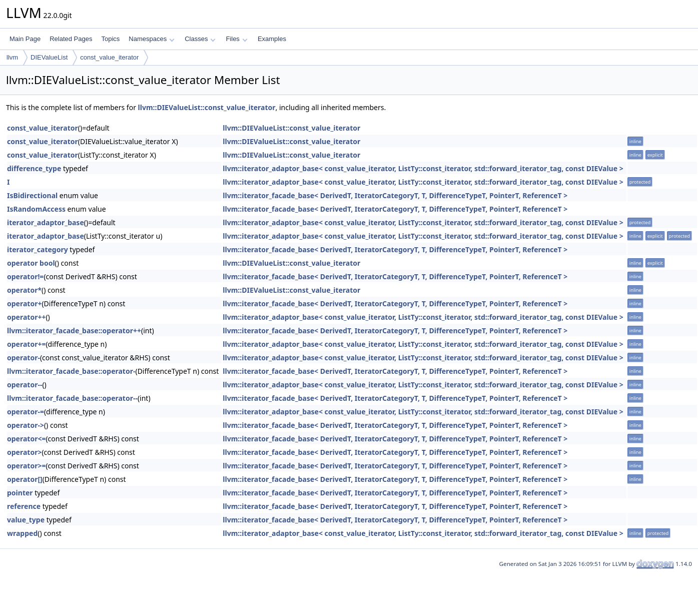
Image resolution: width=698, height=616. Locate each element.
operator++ (26, 317)
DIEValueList (49, 57)
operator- (24, 358)
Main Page (25, 39)
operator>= (26, 466)
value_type (26, 520)
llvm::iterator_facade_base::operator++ (74, 331)
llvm (12, 57)
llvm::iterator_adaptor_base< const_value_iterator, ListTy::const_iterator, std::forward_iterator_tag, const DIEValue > (423, 168)
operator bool (31, 263)
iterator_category (38, 249)
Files (236, 39)
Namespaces (151, 39)
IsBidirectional (32, 195)
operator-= (26, 412)
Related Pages (71, 39)
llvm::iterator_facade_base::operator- (71, 371)
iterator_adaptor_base (46, 222)
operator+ (24, 303)
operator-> (26, 425)
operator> (24, 452)
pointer (20, 493)
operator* (24, 290)
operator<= (26, 439)
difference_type (34, 168)
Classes (200, 39)
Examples (272, 39)
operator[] (25, 479)
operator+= (26, 344)
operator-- (25, 385)
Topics (110, 39)
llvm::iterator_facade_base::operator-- (72, 398)
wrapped (22, 533)
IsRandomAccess (36, 209)
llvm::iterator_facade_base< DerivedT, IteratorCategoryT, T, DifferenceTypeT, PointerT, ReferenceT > (395, 195)
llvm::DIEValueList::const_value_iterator (207, 107)
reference (24, 506)
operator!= (25, 276)
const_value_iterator (109, 57)
